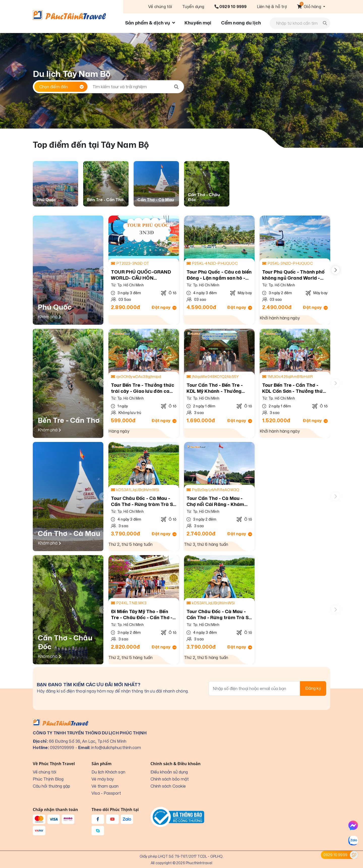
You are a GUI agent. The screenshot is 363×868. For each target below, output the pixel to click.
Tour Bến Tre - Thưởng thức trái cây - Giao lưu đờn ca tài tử (143, 388)
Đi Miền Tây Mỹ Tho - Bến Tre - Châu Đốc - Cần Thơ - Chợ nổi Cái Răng (142, 615)
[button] (311, 7)
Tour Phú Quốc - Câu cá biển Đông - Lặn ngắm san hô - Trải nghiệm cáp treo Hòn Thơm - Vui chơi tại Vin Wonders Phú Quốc (219, 275)
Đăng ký (313, 688)
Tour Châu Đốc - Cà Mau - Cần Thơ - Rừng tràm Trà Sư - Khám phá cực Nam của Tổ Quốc (143, 501)
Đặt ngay (164, 307)
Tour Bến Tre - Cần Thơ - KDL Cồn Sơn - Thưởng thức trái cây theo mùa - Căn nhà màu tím (294, 388)
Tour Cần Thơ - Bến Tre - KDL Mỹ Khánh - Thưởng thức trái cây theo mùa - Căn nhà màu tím (215, 388)
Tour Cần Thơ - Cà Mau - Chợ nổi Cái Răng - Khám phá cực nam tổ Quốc (215, 501)
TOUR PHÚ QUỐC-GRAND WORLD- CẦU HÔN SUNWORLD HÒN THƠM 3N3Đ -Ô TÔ (141, 275)
